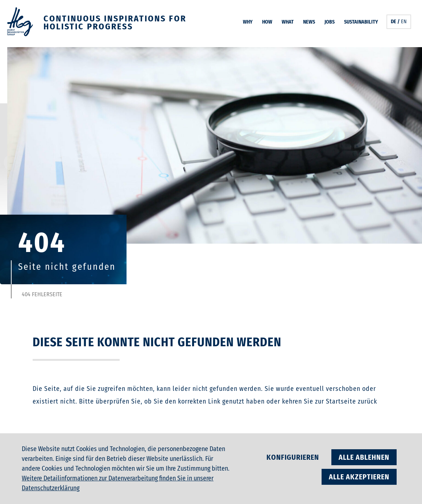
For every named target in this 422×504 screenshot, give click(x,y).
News (309, 22)
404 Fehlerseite (42, 294)
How (267, 22)
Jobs (330, 22)
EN (404, 22)
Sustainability (361, 22)
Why (248, 22)
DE (394, 22)
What (288, 22)
